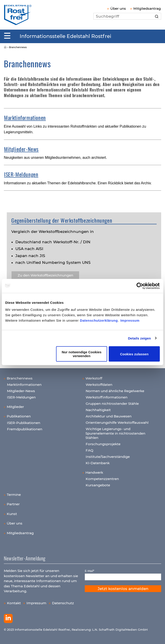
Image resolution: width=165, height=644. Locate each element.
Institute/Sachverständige (108, 457)
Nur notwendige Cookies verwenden (82, 354)
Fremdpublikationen (25, 429)
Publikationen (19, 416)
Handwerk (94, 472)
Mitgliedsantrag (147, 8)
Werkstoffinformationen (107, 397)
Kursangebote (98, 485)
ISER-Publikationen (24, 423)
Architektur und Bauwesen (109, 416)
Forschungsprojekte (103, 444)
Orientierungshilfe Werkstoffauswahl (117, 423)
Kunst (12, 514)
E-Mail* (90, 571)
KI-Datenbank (98, 463)
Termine (14, 495)
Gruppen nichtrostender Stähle (112, 404)
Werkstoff (94, 378)
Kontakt (14, 603)
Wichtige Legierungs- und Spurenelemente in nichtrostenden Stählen (115, 433)
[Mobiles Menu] (7, 36)
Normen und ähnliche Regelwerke (115, 391)
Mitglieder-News (21, 149)
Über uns (118, 8)
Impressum (130, 320)
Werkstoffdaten (99, 385)
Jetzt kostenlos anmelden (123, 589)
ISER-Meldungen (21, 174)
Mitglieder (15, 407)
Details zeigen (139, 338)
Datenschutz (63, 603)
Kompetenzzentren (102, 479)
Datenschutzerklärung (99, 320)
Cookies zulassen (134, 354)
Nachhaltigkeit (98, 410)
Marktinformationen (25, 117)
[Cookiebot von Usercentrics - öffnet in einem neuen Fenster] (140, 286)
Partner (13, 504)
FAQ (90, 450)
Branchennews (20, 378)
